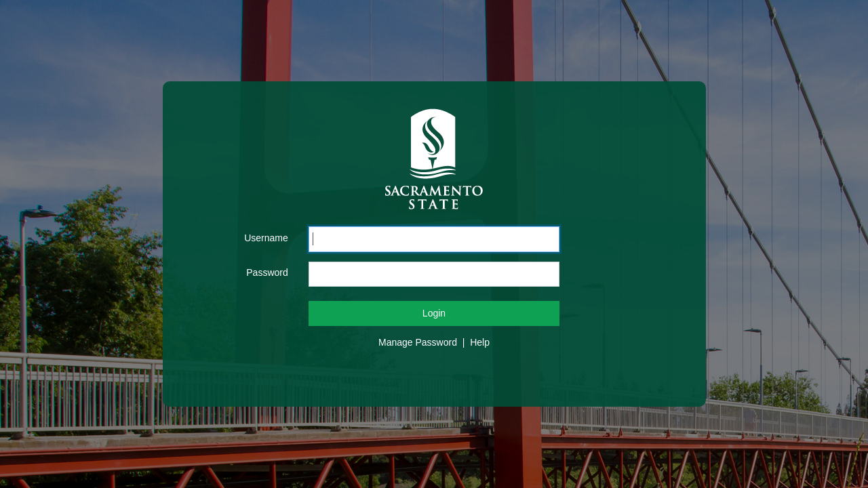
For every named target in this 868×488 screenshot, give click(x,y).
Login (434, 313)
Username (266, 238)
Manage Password (418, 342)
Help (480, 342)
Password (267, 272)
